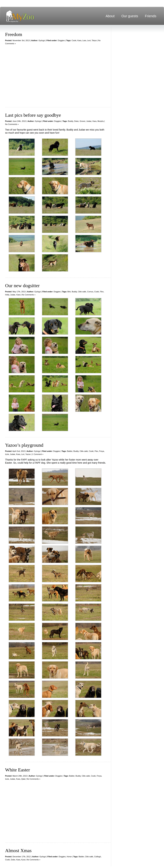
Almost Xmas (18, 851)
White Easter (18, 770)
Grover (82, 121)
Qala (23, 779)
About (110, 16)
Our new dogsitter (22, 286)
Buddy (71, 121)
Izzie (7, 454)
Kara (79, 40)
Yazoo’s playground (24, 445)
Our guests (130, 16)
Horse (69, 857)
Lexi (89, 40)
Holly (7, 295)
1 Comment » (38, 454)
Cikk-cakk (82, 292)
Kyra (23, 860)
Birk (69, 292)
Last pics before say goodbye (33, 115)
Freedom (14, 34)
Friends (151, 16)
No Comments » (12, 124)
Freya (102, 451)
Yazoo (28, 454)
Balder (70, 451)
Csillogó (97, 857)
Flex (102, 292)
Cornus (90, 292)
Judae (89, 121)
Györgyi (42, 40)
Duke (76, 121)
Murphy (101, 121)
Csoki (74, 40)
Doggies (61, 40)
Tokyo (94, 40)
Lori (23, 454)
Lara (84, 40)
